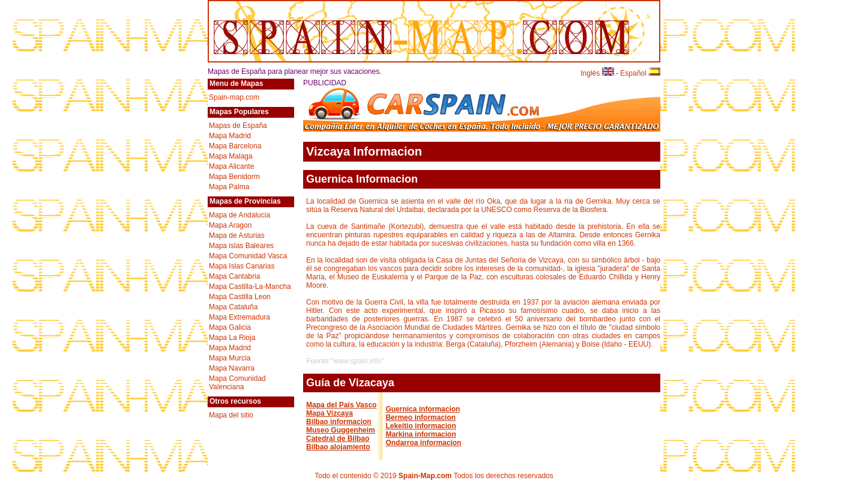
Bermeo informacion (420, 418)
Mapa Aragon (230, 225)
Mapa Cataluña (233, 307)
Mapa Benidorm (234, 177)
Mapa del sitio (231, 415)
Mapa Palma (229, 187)
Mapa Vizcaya (330, 413)
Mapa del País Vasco (341, 405)
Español (640, 73)
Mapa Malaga (231, 156)
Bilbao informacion (339, 422)
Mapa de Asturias (237, 235)
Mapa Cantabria (234, 276)
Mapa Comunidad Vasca (248, 256)
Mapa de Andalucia (240, 215)
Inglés (597, 73)
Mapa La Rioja (232, 338)
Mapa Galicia (230, 327)
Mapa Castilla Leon (240, 297)
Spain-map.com (234, 97)
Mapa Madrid (230, 136)
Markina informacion (420, 434)
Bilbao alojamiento (338, 447)
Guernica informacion (423, 409)
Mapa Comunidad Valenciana (237, 383)
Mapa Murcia (230, 358)
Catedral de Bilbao (338, 439)
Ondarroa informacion (423, 443)
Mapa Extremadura (240, 317)
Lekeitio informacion (420, 426)
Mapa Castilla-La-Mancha (250, 287)
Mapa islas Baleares (241, 246)
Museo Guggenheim (341, 430)
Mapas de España (238, 126)
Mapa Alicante (231, 166)
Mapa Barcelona (235, 146)
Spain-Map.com (425, 476)
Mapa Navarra (232, 368)
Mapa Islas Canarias (242, 266)
